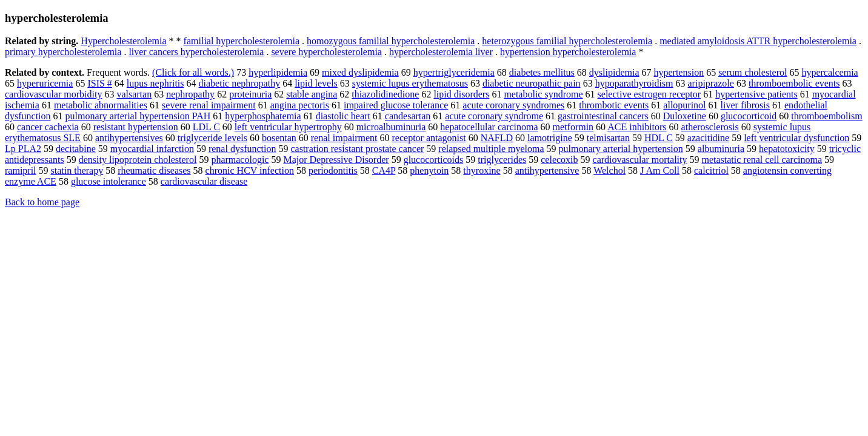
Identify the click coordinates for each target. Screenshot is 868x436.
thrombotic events (614, 105)
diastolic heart (343, 116)
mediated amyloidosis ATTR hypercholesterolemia (758, 41)
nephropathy (190, 94)
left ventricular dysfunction (796, 138)
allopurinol (684, 105)
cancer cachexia (48, 127)
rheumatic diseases (154, 170)
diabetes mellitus (542, 72)
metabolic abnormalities (101, 105)
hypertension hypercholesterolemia (568, 52)
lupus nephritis (155, 83)
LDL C (206, 127)
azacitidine (708, 138)
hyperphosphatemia (263, 116)
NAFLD (497, 138)
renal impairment (344, 138)
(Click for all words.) (193, 72)
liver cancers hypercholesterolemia (196, 52)
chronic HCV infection (250, 170)
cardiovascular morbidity (53, 94)
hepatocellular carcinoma (489, 127)
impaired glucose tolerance (396, 105)
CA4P (384, 170)
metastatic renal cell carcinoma (762, 160)
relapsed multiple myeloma (491, 149)
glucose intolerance (109, 181)
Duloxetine (685, 116)
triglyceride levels (212, 138)
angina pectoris (300, 105)
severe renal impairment (209, 105)
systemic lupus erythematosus (410, 83)
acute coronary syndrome (494, 116)
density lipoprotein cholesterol (138, 160)
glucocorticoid (749, 116)
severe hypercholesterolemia (326, 52)
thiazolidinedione (385, 94)
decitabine (76, 149)
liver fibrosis (745, 105)
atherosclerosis (710, 127)
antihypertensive (547, 170)
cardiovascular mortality (640, 160)
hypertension (679, 72)
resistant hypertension (136, 127)
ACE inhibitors (637, 127)
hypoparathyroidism (634, 83)
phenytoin (429, 170)
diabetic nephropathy (240, 83)
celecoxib (559, 160)
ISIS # (99, 83)
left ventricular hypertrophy (288, 127)
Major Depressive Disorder (336, 160)
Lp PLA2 (23, 149)
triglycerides (502, 160)
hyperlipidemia (278, 72)
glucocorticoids (434, 160)
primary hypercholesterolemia (63, 52)
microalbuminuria (391, 127)
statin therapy (77, 170)
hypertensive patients (756, 94)
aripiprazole (711, 83)
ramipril (21, 170)
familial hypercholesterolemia (242, 41)
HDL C (659, 138)
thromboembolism (826, 116)
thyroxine (482, 170)
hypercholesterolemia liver (441, 52)
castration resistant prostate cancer (357, 149)
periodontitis (333, 170)
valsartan (134, 94)
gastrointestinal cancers (603, 116)
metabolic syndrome (543, 94)
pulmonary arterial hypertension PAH (138, 116)
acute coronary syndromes (513, 105)
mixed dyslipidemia (360, 72)
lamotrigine (550, 138)
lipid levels (316, 83)
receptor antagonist (429, 138)
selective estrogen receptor (649, 94)
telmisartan (608, 138)
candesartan (408, 116)
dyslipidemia (614, 72)
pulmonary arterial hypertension (621, 149)
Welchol (609, 170)
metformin (573, 127)
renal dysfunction (242, 149)
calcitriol (711, 170)
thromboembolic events (794, 83)
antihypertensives (129, 138)
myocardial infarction (152, 149)
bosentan (279, 138)
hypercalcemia (830, 72)
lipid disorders (461, 94)
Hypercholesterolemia (123, 41)
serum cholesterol (753, 72)
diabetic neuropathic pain (532, 83)
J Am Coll (660, 170)
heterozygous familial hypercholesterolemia (567, 41)
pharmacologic (240, 160)
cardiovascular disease (204, 181)
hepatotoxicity (787, 149)
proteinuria (250, 94)
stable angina (312, 94)
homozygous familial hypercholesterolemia (391, 41)
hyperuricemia (45, 83)
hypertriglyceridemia (454, 72)
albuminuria (721, 149)
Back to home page (42, 202)
